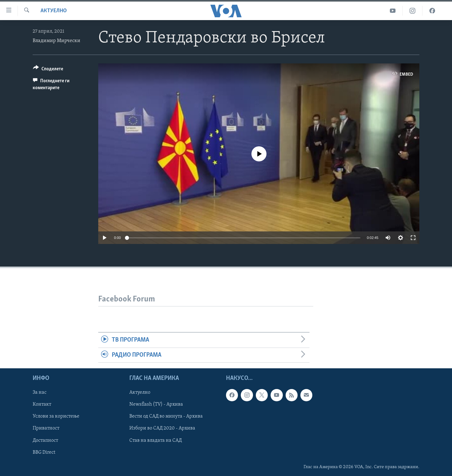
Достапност (45, 440)
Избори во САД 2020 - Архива (162, 428)
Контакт (42, 404)
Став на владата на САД (156, 440)
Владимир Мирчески (56, 41)
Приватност (46, 428)
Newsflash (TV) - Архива (156, 404)
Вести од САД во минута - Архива (166, 416)
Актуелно (54, 11)
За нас (40, 392)
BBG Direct (44, 452)
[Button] (48, 70)
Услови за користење (56, 416)
